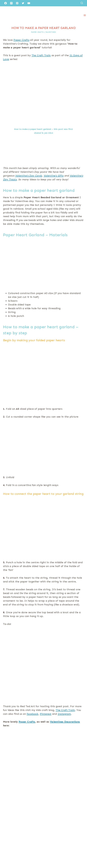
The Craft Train (41, 55)
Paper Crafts (37, 32)
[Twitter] (23, 3)
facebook (33, 714)
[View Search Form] (82, 3)
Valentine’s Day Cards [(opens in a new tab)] (29, 176)
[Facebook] (6, 3)
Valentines (51, 32)
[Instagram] (11, 3)
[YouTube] (29, 3)
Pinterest (46, 714)
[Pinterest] (17, 3)
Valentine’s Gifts (54, 176)
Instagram (64, 714)
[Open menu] (85, 15)
